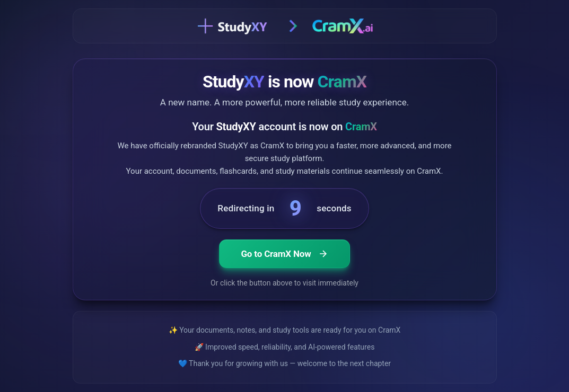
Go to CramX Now (284, 254)
